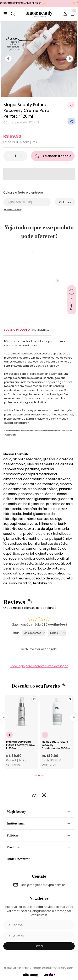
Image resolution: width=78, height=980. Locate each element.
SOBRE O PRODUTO (17, 330)
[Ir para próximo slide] (72, 300)
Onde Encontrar (39, 859)
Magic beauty (39, 812)
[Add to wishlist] (71, 105)
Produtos (39, 847)
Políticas (39, 835)
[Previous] (8, 59)
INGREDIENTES (41, 330)
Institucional (39, 823)
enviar (39, 946)
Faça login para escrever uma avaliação (39, 666)
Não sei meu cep (13, 210)
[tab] (36, 775)
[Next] (70, 59)
